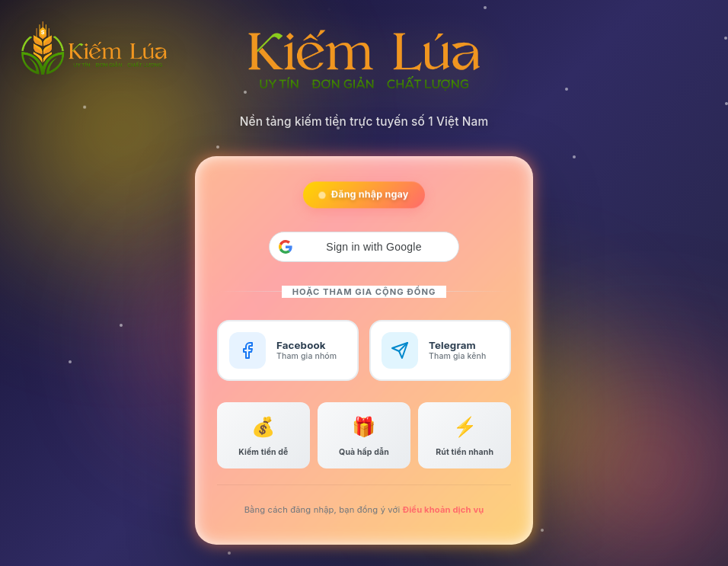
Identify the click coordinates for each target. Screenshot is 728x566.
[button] (364, 248)
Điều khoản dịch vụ (443, 510)
